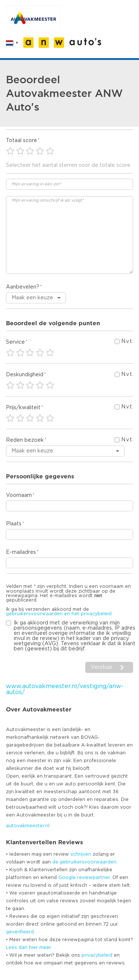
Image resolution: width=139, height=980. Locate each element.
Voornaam (19, 495)
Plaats (14, 524)
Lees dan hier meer (28, 947)
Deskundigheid (25, 375)
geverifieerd (20, 932)
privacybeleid (97, 955)
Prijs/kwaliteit (23, 408)
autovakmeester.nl (28, 826)
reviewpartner (93, 878)
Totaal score (21, 141)
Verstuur (102, 667)
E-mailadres (21, 552)
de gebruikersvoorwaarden (84, 862)
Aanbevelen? (23, 287)
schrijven (81, 854)
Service (15, 342)
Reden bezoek (25, 440)
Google (67, 878)
